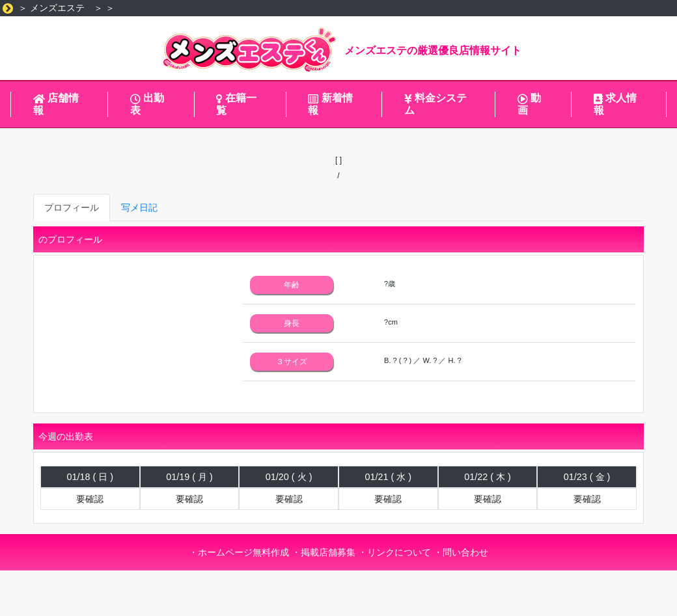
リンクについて (399, 552)
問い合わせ (465, 552)
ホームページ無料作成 (243, 552)
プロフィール (72, 208)
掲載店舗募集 (328, 552)
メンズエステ (57, 8)
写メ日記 (139, 208)
